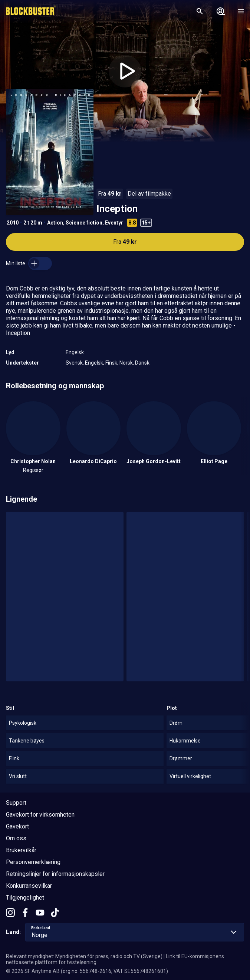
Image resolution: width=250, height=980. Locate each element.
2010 (13, 223)
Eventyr (114, 223)
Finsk (111, 363)
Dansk (142, 363)
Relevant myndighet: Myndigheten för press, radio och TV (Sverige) (84, 956)
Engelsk (75, 352)
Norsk (126, 363)
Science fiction (84, 223)
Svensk (74, 363)
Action (55, 223)
